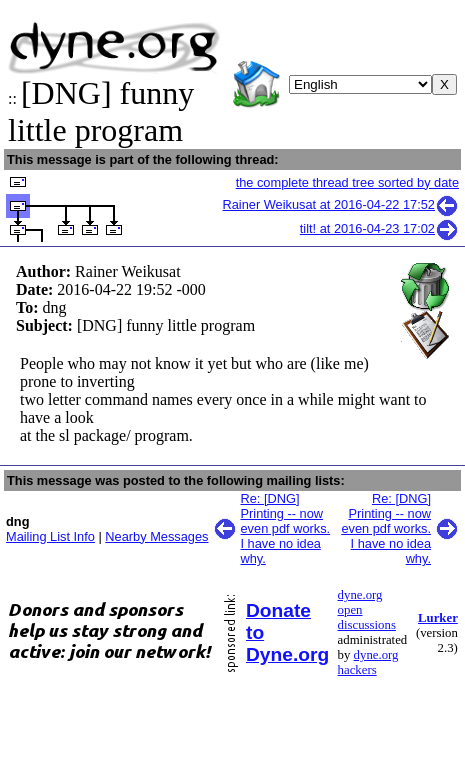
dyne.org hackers (368, 662)
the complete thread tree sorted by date (347, 182)
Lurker (438, 618)
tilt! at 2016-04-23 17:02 (379, 228)
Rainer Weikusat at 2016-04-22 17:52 (341, 204)
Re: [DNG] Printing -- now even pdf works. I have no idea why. (286, 528)
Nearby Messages (156, 536)
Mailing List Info (50, 536)
